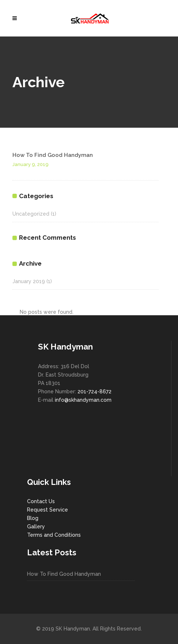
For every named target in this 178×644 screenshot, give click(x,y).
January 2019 (29, 281)
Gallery (36, 527)
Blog (33, 518)
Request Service (48, 510)
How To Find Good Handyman (53, 155)
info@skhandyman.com (83, 400)
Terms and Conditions (54, 535)
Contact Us (41, 501)
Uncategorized (31, 214)
